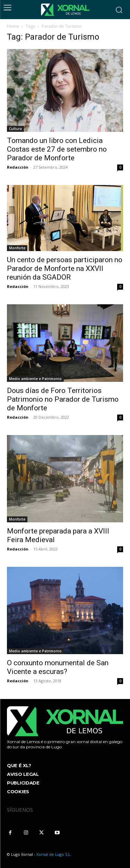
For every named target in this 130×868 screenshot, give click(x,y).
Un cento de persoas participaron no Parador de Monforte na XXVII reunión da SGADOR (65, 268)
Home (13, 26)
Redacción (18, 167)
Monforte (17, 248)
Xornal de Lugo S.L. (54, 854)
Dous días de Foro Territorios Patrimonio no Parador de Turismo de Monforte (63, 399)
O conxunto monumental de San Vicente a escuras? (58, 667)
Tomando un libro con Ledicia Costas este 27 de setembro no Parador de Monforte (57, 149)
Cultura (15, 129)
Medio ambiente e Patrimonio (35, 379)
